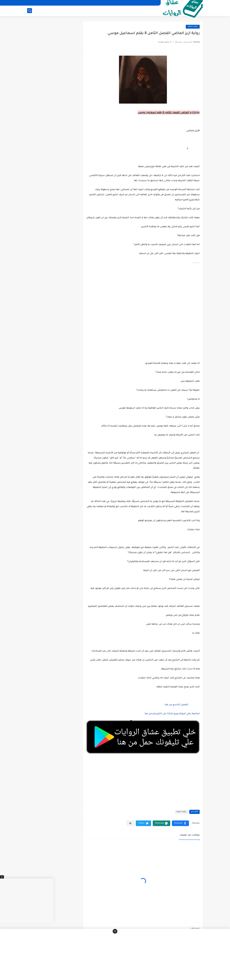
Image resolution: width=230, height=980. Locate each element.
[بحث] (30, 11)
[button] (180, 823)
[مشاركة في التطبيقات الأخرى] (130, 823)
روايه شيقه (193, 27)
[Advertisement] (143, 335)
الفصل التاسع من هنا (176, 705)
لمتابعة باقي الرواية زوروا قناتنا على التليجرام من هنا (172, 714)
